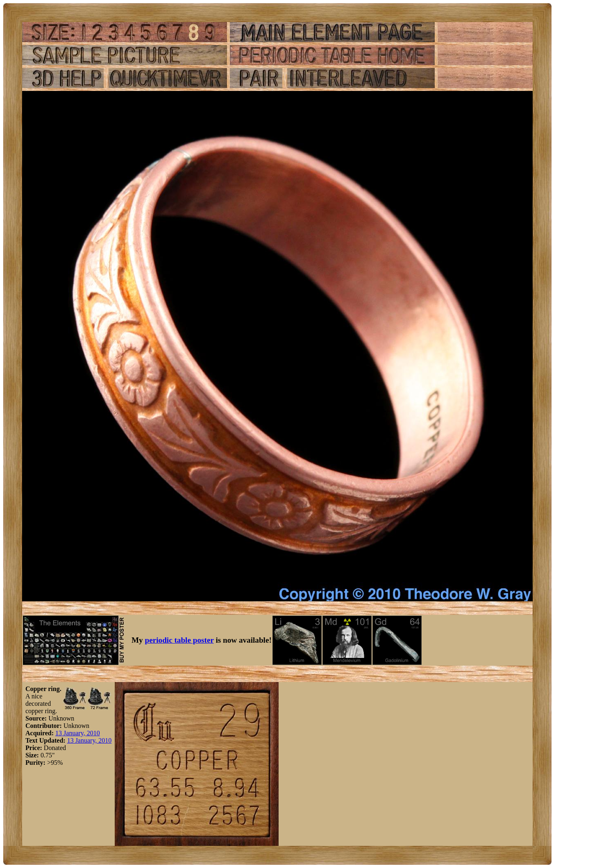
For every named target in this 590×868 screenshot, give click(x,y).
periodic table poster (179, 640)
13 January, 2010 (78, 733)
